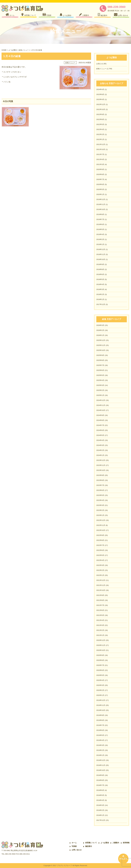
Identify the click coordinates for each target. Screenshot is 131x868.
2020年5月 (100, 189)
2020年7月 (100, 179)
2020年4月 (100, 680)
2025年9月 (100, 355)
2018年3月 (100, 289)
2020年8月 (100, 174)
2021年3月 (100, 164)
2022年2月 (100, 134)
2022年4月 (100, 129)
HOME (4, 50)
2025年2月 (100, 390)
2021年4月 (100, 159)
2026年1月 (100, 335)
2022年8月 (100, 119)
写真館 (74, 846)
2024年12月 (101, 400)
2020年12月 (101, 640)
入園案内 (116, 843)
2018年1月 (100, 299)
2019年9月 (100, 715)
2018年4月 (100, 284)
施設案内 (89, 846)
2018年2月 (100, 294)
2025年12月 (101, 340)
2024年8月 (100, 420)
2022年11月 (101, 525)
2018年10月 (101, 259)
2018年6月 (100, 274)
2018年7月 (100, 785)
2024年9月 (100, 415)
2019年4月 (100, 234)
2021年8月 (100, 600)
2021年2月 (100, 630)
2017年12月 (101, 304)
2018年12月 (101, 249)
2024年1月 (100, 455)
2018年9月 (100, 264)
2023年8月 (100, 94)
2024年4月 (100, 89)
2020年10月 (101, 650)
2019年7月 (100, 219)
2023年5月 (100, 495)
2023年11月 (101, 465)
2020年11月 (101, 645)
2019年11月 (101, 204)
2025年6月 (100, 370)
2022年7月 (100, 545)
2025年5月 (100, 375)
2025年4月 (100, 380)
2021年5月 (100, 615)
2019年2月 (100, 239)
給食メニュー (24, 50)
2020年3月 (100, 685)
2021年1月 (100, 635)
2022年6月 (100, 550)
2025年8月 (100, 360)
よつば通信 (13, 50)
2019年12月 (101, 199)
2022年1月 (100, 139)
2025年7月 (100, 365)
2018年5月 (100, 279)
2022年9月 (100, 114)
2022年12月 (101, 104)
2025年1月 (100, 395)
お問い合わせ (77, 850)
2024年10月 (101, 410)
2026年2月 (100, 330)
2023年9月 (100, 475)
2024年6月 (100, 430)
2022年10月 (101, 109)
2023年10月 (101, 470)
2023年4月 (100, 99)
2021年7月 (100, 154)
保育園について (91, 843)
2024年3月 (100, 445)
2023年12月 (101, 460)
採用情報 (126, 843)
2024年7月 (100, 425)
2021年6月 (100, 610)
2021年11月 (101, 585)
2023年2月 (100, 510)
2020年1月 (100, 194)
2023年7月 (100, 485)
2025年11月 (101, 345)
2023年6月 (100, 490)
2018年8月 (100, 269)
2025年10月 (101, 350)
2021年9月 (100, 595)
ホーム (74, 843)
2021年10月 (101, 149)
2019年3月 (100, 745)
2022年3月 (100, 565)
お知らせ (100, 64)
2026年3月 (100, 325)
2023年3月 (100, 505)
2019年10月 (101, 209)
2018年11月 (101, 254)
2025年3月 (100, 385)
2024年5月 (100, 435)
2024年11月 (101, 405)
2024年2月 (100, 450)
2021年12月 (101, 144)
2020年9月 (100, 169)
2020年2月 (100, 690)
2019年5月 (100, 229)
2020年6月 (100, 184)
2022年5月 (100, 124)
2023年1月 (100, 515)
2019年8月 (100, 214)
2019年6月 (100, 224)
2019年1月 (100, 244)
